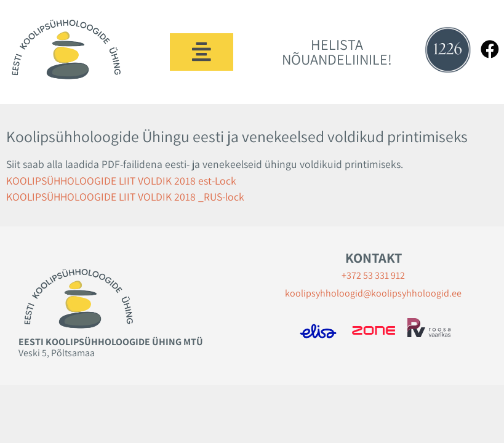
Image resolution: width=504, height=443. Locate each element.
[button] (202, 52)
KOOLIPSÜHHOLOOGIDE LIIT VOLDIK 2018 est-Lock (121, 181)
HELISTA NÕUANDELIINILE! (337, 52)
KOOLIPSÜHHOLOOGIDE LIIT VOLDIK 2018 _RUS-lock (125, 197)
